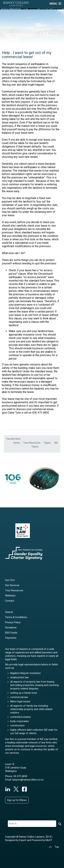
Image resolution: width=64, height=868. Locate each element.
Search (9, 612)
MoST (49, 840)
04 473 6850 (20, 776)
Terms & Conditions (16, 617)
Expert (23, 840)
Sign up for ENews (17, 800)
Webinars (10, 596)
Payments (11, 638)
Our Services (12, 585)
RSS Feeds (11, 633)
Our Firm (10, 580)
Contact (10, 601)
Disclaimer (11, 628)
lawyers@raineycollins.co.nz (28, 780)
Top (54, 847)
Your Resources (14, 590)
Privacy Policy (13, 622)
